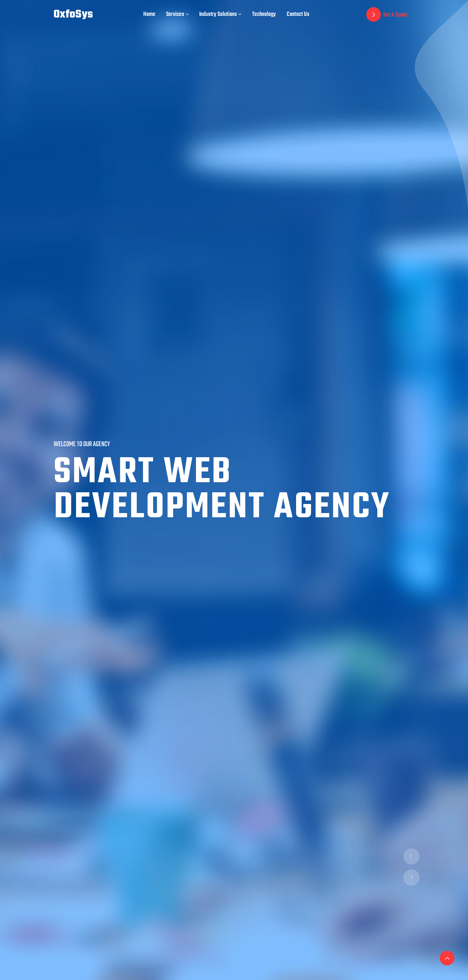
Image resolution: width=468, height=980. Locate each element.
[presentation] (411, 857)
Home (149, 14)
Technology (264, 14)
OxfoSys (73, 15)
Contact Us (298, 14)
